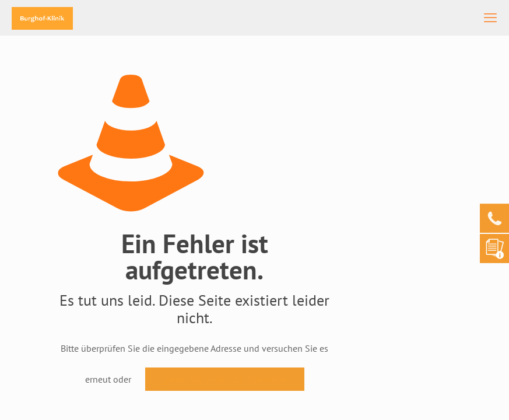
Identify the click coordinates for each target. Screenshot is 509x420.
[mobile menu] (490, 17)
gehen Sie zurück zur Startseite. (225, 379)
